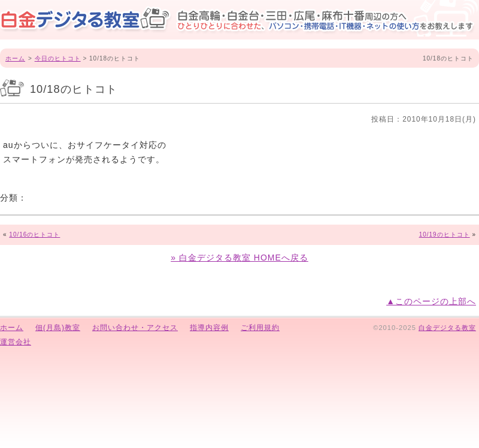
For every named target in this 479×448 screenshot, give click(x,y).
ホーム (15, 58)
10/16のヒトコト (34, 234)
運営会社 (16, 342)
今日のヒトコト (58, 58)
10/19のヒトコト (445, 234)
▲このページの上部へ (431, 301)
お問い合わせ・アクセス (135, 328)
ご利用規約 (260, 328)
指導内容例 (209, 328)
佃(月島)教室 (58, 328)
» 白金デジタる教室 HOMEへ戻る (239, 258)
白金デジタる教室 (447, 328)
